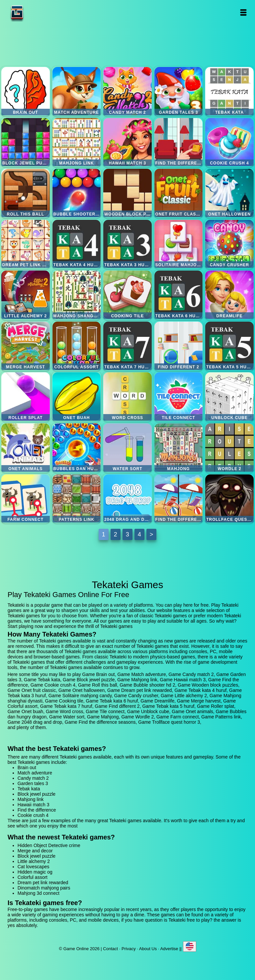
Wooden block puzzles (127, 193)
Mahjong (179, 448)
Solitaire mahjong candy (179, 244)
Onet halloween (229, 193)
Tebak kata (229, 91)
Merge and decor (35, 851)
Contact (110, 949)
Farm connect (26, 499)
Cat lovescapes (34, 867)
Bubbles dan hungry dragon (77, 448)
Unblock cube (229, 397)
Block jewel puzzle (26, 142)
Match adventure (77, 91)
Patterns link (77, 499)
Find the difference (179, 142)
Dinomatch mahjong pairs (44, 888)
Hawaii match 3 (127, 142)
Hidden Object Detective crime (49, 845)
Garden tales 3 (179, 91)
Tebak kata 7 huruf (127, 346)
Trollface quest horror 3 (229, 499)
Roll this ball (26, 193)
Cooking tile (127, 295)
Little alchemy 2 (26, 295)
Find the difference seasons (179, 499)
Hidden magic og (35, 872)
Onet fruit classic (179, 193)
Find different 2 (179, 346)
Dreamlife (229, 295)
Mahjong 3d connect (39, 893)
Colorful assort (77, 346)
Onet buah (77, 397)
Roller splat (26, 397)
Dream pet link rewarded (26, 244)
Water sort (127, 448)
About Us (148, 949)
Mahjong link (77, 142)
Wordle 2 (229, 448)
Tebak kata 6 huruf (179, 295)
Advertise (169, 949)
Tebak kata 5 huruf (229, 346)
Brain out (26, 91)
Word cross (127, 397)
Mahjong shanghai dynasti (77, 295)
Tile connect (179, 397)
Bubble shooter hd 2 (77, 193)
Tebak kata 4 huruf (77, 244)
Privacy (129, 949)
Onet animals (26, 448)
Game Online (38, 12)
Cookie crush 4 (229, 142)
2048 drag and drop (127, 499)
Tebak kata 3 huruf (127, 244)
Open (244, 12)
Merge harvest (26, 346)
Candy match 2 (127, 91)
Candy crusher (229, 244)
